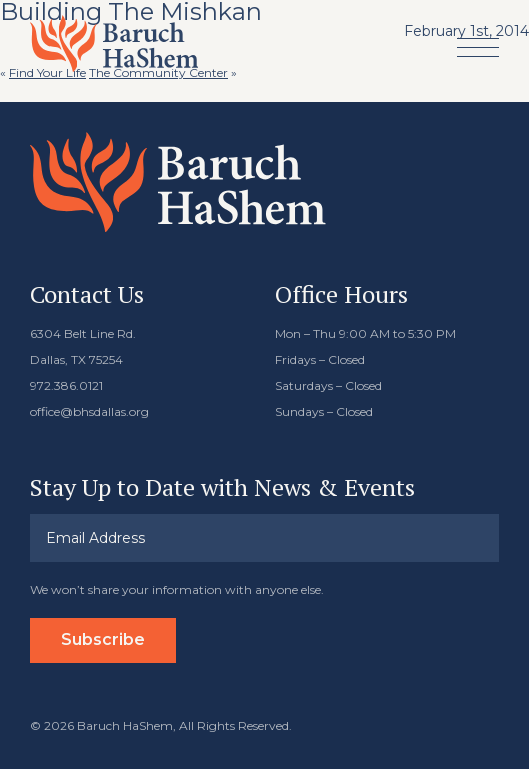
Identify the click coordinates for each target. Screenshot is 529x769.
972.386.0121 (66, 385)
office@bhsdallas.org (89, 411)
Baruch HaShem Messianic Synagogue (114, 43)
